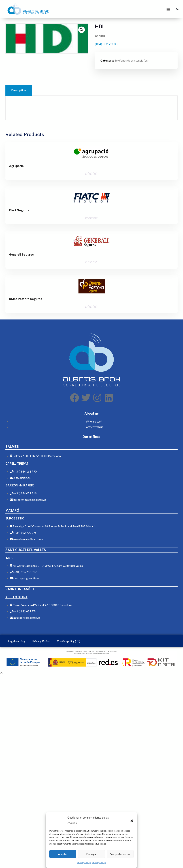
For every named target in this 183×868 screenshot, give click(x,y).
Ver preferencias (120, 854)
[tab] (19, 90)
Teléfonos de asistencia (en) (131, 60)
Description (19, 90)
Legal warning (17, 641)
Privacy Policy (84, 862)
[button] (132, 820)
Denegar (92, 854)
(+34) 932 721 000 (107, 44)
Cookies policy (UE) (69, 641)
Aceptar (63, 854)
